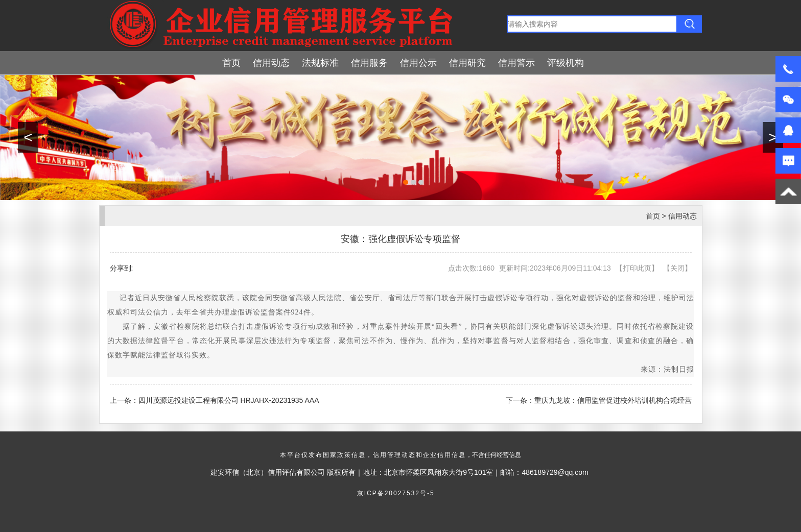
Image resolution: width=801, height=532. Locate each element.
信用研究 (467, 63)
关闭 (677, 268)
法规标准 (320, 63)
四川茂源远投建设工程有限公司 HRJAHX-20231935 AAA (229, 400)
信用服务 (369, 63)
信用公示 (418, 63)
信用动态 (271, 63)
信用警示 (516, 63)
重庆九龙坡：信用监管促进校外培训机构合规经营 (613, 400)
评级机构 (566, 63)
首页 (231, 63)
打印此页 (637, 268)
